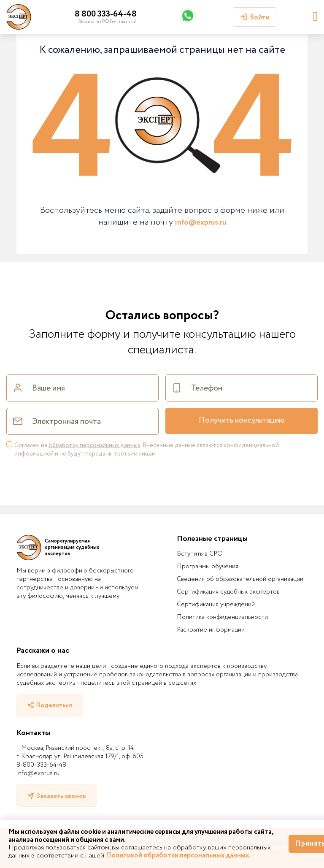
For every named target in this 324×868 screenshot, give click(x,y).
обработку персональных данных (94, 445)
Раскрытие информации (211, 630)
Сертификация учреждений (216, 605)
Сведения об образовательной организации (240, 579)
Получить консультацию (242, 420)
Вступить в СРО (200, 554)
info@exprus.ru (201, 222)
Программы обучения (208, 567)
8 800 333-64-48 (106, 14)
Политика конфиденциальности (222, 617)
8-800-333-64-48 (41, 765)
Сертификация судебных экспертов (228, 592)
